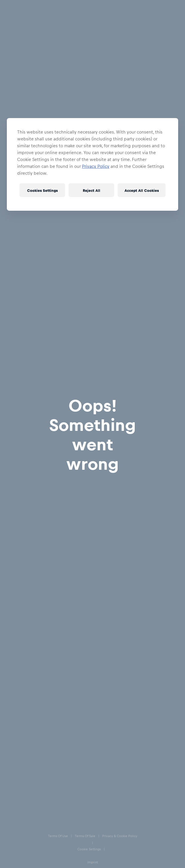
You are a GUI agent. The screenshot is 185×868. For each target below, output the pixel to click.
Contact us (19, 674)
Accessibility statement (25, 829)
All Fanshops (17, 26)
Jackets (111, 26)
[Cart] (174, 8)
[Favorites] (165, 8)
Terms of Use (18, 757)
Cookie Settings (20, 793)
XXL (161, 324)
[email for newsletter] (87, 603)
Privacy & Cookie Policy (26, 781)
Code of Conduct (21, 841)
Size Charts (19, 652)
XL (127, 324)
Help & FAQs (20, 629)
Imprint (13, 805)
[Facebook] (11, 709)
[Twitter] (33, 709)
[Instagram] (22, 709)
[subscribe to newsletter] (171, 603)
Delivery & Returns (26, 640)
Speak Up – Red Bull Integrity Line (33, 817)
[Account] (155, 8)
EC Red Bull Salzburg (55, 26)
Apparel (89, 26)
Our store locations (27, 686)
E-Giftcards (19, 663)
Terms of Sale (18, 769)
